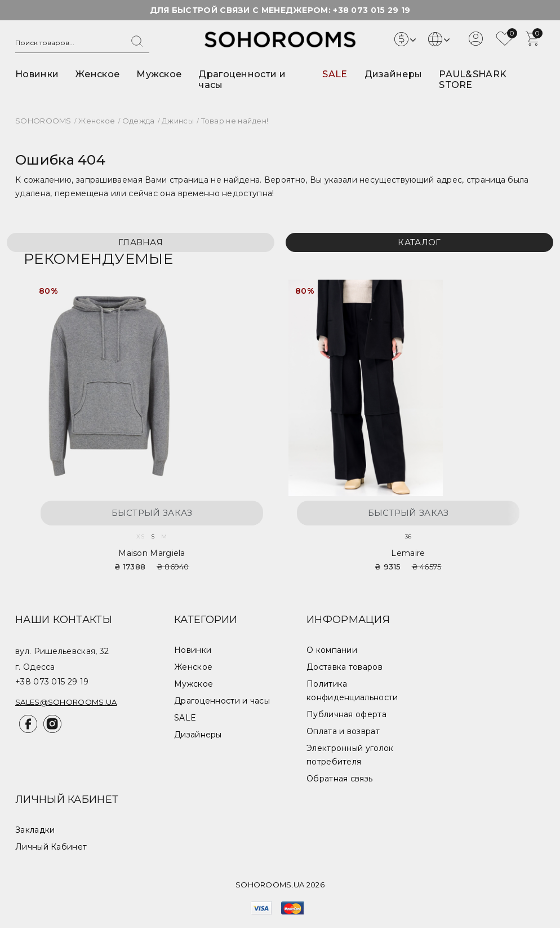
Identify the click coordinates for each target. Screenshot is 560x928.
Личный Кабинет (51, 847)
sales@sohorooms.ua (66, 702)
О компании (332, 650)
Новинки (37, 74)
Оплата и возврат (343, 731)
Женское (97, 74)
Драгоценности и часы (222, 701)
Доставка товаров (345, 667)
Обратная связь (339, 779)
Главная (141, 242)
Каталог (419, 242)
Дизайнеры (394, 74)
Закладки (35, 830)
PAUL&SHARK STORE (473, 79)
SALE (335, 74)
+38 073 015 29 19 (372, 10)
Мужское (159, 74)
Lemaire (408, 553)
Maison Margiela (152, 553)
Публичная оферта (346, 714)
